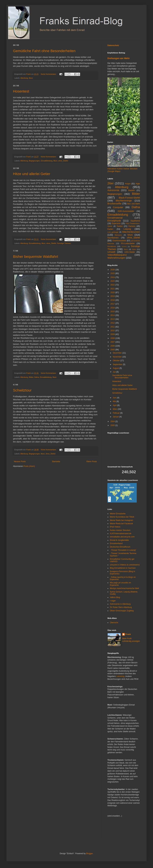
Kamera (132, 226)
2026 (113, 270)
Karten (110, 229)
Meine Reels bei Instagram (122, 520)
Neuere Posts (20, 462)
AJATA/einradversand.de (121, 534)
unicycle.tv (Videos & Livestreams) (125, 565)
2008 (113, 338)
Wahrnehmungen (116, 258)
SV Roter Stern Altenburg (121, 607)
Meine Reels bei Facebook (121, 524)
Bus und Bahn (134, 204)
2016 (113, 308)
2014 (113, 315)
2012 (113, 323)
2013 (113, 319)
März (115, 409)
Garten (120, 226)
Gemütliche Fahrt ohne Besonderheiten (44, 51)
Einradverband (116, 543)
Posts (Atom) (29, 466)
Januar (116, 417)
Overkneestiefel (119, 241)
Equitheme (135, 221)
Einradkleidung (47, 161)
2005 (113, 350)
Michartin (118, 235)
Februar (116, 413)
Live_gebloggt (113, 232)
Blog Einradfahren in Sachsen (123, 568)
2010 (113, 331)
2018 (113, 300)
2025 (113, 273)
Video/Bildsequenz (117, 255)
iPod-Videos (115, 527)
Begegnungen (34, 161)
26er (111, 183)
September (118, 364)
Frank (128, 634)
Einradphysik (114, 221)
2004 (113, 421)
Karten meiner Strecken (120, 530)
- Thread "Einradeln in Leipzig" (123, 550)
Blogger (89, 854)
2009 (113, 334)
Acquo (128, 184)
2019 (113, 296)
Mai (115, 401)
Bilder (31, 377)
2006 (113, 346)
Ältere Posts (92, 462)
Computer (118, 207)
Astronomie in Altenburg (120, 604)
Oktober (117, 361)
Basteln (132, 190)
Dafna (37, 377)
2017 (113, 304)
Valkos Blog (115, 597)
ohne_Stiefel (63, 161)
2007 (113, 342)
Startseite (56, 462)
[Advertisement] (117, 830)
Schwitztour (22, 390)
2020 (113, 292)
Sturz (126, 249)
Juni (115, 398)
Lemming (120, 676)
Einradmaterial (115, 218)
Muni (31, 78)
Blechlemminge (124, 201)
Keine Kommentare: (49, 74)
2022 (113, 285)
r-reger (113, 601)
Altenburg (24, 78)
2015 (113, 312)
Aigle (138, 184)
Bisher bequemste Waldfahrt (36, 257)
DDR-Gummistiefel (126, 211)
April (115, 405)
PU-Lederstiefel (128, 243)
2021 (113, 289)
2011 (113, 327)
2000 (113, 425)
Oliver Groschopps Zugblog (122, 611)
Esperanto (116, 223)
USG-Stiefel (130, 252)
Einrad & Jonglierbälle (119, 540)
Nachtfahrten (113, 238)
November (118, 357)
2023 (113, 281)
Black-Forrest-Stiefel (129, 198)
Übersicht (114, 623)
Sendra (124, 246)
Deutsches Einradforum (120, 547)
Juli (115, 372)
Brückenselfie (114, 204)
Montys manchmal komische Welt (124, 588)
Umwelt (111, 252)
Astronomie (113, 190)
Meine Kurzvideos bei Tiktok (122, 517)
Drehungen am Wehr (119, 58)
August (116, 368)
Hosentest (21, 91)
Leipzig (127, 229)
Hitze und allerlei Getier (32, 174)
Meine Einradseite (118, 514)
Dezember (118, 353)
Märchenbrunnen (131, 232)
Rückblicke (112, 246)
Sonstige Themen (64, 243)
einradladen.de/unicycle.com (122, 537)
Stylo (134, 249)
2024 (113, 277)
